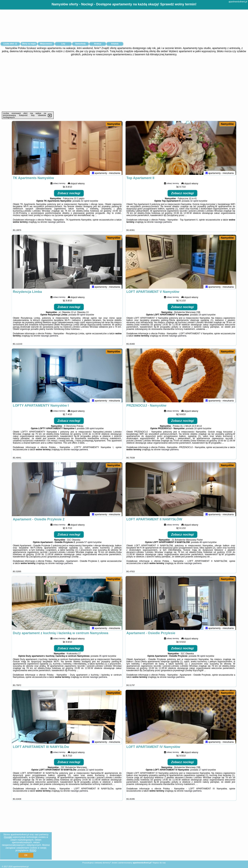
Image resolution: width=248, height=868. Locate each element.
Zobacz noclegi (69, 195)
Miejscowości (46, 44)
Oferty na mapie (29, 44)
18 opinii (198, 430)
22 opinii (90, 771)
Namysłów (114, 124)
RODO (33, 850)
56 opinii (201, 658)
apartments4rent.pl (238, 2)
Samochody (81, 44)
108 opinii (90, 430)
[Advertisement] (124, 84)
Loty (63, 44)
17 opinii (203, 771)
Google (8, 837)
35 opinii (103, 658)
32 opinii (85, 203)
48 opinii (204, 544)
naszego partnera (56, 224)
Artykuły (115, 44)
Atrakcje (98, 44)
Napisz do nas (159, 863)
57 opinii (88, 544)
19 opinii (203, 316)
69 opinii (81, 316)
